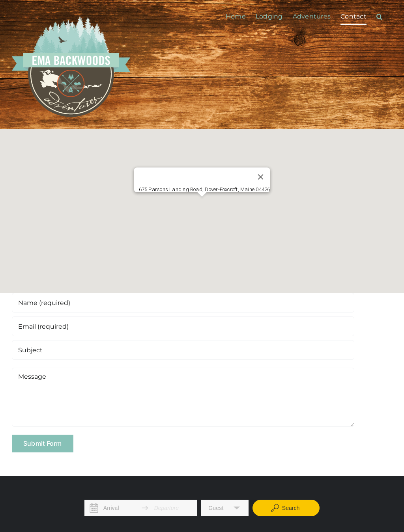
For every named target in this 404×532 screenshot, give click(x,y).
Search (285, 508)
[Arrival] (120, 508)
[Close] (260, 177)
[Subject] (183, 350)
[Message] (183, 397)
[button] (379, 17)
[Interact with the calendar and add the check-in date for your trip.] (94, 508)
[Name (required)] (183, 303)
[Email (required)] (183, 326)
